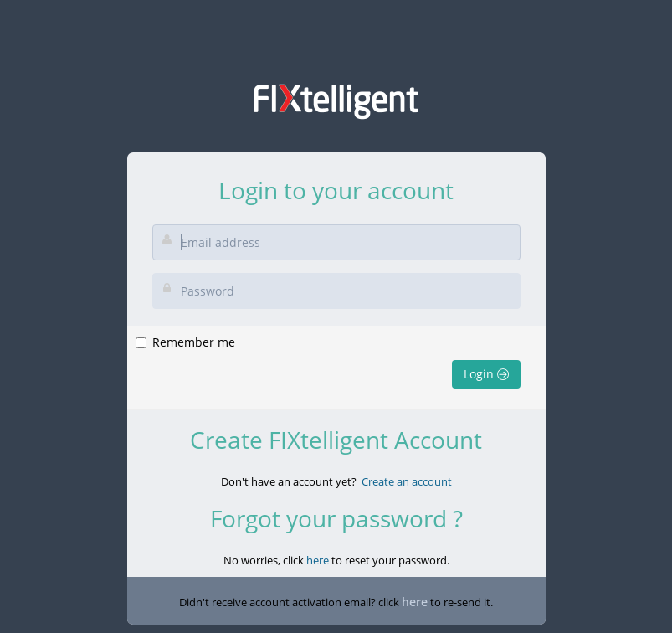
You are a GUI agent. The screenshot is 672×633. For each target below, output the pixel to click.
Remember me (194, 342)
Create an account (407, 481)
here (318, 560)
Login (486, 374)
